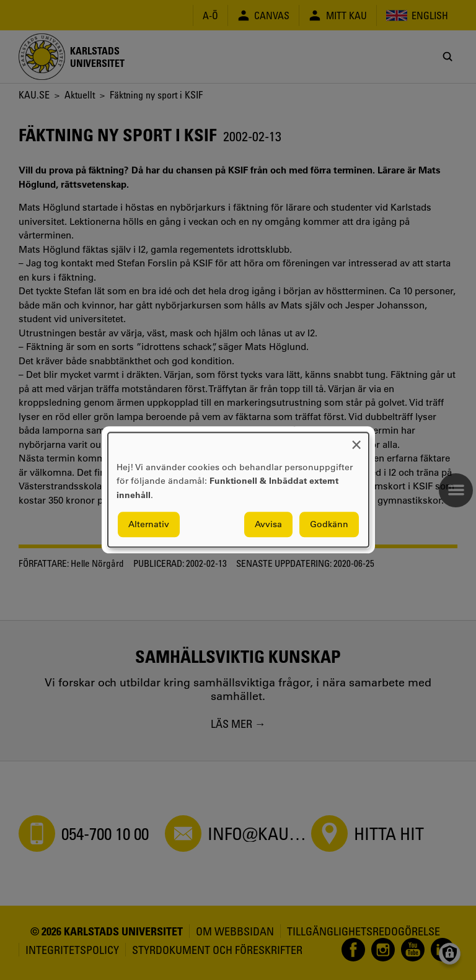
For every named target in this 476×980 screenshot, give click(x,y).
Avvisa (268, 525)
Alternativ (149, 525)
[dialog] (238, 490)
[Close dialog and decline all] (356, 440)
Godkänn (329, 525)
